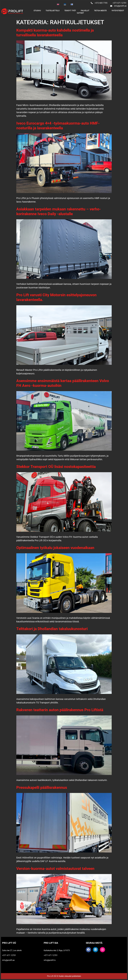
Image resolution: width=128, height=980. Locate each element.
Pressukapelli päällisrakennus (42, 787)
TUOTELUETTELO (53, 11)
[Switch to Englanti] (58, 4)
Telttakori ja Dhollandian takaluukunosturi (52, 629)
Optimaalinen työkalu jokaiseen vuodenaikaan (55, 548)
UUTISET (80, 13)
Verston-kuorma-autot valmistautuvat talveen (55, 869)
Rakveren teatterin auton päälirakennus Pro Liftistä (60, 710)
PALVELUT (85, 11)
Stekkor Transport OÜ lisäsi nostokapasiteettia (56, 467)
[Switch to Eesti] (65, 4)
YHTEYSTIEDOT (118, 11)
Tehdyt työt (70, 11)
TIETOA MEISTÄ (100, 11)
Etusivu (37, 11)
